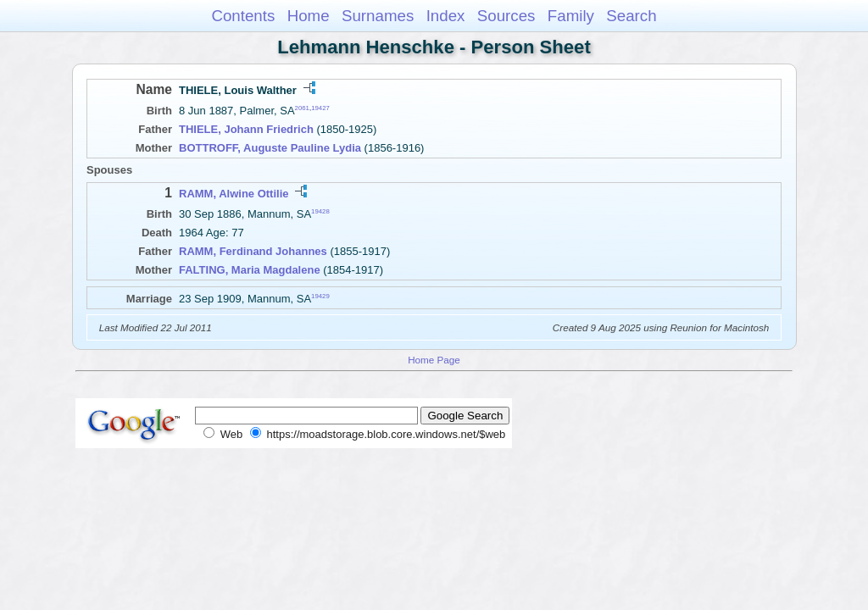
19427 (320, 108)
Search (631, 16)
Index (446, 16)
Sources (506, 16)
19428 (320, 211)
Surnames (378, 16)
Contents (243, 16)
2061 (302, 108)
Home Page (434, 360)
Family (571, 16)
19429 (320, 296)
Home (309, 16)
